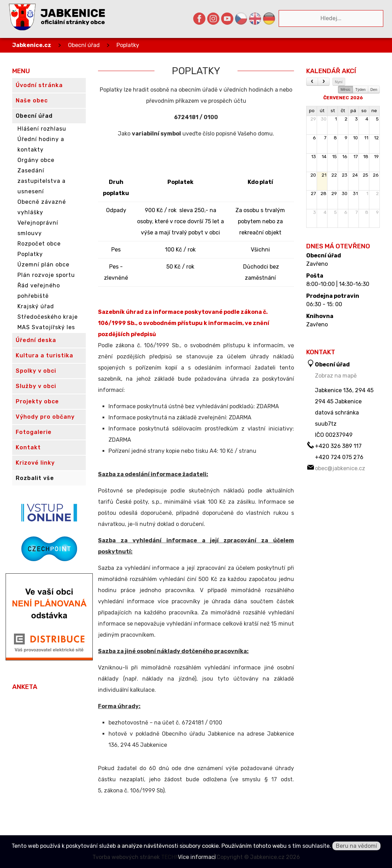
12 (376, 138)
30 (324, 119)
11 (366, 138)
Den (374, 90)
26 (376, 175)
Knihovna (320, 316)
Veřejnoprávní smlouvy (38, 228)
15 (334, 157)
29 (313, 119)
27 (313, 193)
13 (314, 157)
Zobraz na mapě (336, 376)
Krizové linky (35, 463)
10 (355, 138)
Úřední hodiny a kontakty (41, 144)
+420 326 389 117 (338, 446)
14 (324, 157)
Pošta (315, 276)
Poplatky (128, 45)
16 (345, 157)
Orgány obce (36, 160)
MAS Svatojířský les (46, 327)
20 (313, 175)
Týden (361, 90)
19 (376, 157)
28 (323, 193)
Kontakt (28, 447)
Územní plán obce (43, 265)
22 (334, 175)
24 (355, 175)
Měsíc (345, 90)
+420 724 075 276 (339, 457)
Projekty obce (37, 401)
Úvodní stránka (39, 85)
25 (365, 175)
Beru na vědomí (356, 846)
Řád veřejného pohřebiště (39, 291)
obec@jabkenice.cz (340, 468)
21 (324, 175)
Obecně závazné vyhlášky (42, 207)
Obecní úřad (84, 45)
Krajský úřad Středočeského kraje (48, 312)
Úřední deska (36, 340)
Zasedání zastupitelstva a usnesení (42, 181)
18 (366, 157)
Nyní (339, 82)
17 (356, 157)
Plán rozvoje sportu (46, 275)
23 (345, 175)
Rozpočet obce (39, 244)
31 (355, 193)
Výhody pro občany (45, 417)
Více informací (197, 857)
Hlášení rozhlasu (42, 129)
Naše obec (32, 100)
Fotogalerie (34, 432)
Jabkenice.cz (32, 45)
